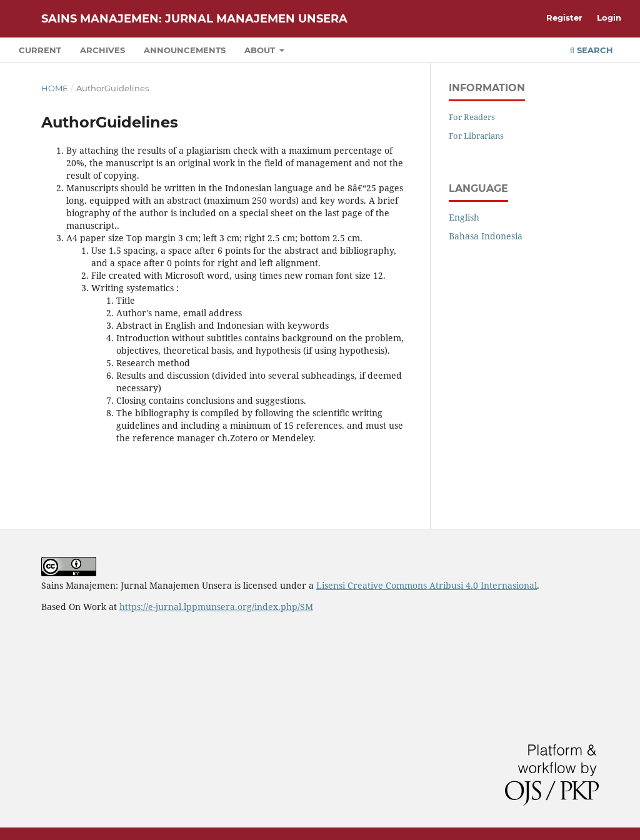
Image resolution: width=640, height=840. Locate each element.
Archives (102, 50)
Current (40, 50)
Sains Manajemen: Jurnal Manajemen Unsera (194, 19)
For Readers (472, 117)
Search (592, 50)
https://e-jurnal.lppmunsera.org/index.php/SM (216, 607)
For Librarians (476, 136)
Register (564, 17)
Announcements (185, 50)
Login (609, 17)
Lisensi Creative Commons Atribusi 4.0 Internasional (427, 585)
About (261, 50)
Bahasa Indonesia (486, 236)
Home (55, 88)
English (464, 217)
